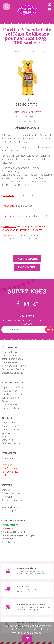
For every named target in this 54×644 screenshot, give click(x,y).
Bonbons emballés (11, 426)
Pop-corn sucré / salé (12, 387)
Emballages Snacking (12, 373)
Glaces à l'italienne (11, 408)
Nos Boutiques (9, 511)
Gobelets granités (10, 405)
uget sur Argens (27, 536)
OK (49, 330)
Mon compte (8, 497)
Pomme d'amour (10, 362)
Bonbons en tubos (11, 430)
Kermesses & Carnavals (13, 369)
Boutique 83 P (11, 536)
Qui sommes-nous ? (12, 493)
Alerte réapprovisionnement (27, 112)
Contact (5, 490)
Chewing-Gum (8, 440)
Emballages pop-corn (12, 394)
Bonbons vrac (8, 423)
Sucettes (6, 436)
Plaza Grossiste (9, 542)
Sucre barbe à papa (11, 352)
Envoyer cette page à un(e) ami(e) (27, 116)
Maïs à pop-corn (10, 391)
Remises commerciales (13, 500)
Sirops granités (9, 401)
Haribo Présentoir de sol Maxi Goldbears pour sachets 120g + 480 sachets (27, 36)
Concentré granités (11, 398)
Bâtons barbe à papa (12, 359)
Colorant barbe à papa (13, 356)
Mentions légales (10, 507)
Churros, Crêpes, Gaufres (14, 366)
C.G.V (4, 504)
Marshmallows (9, 433)
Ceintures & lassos (11, 443)
